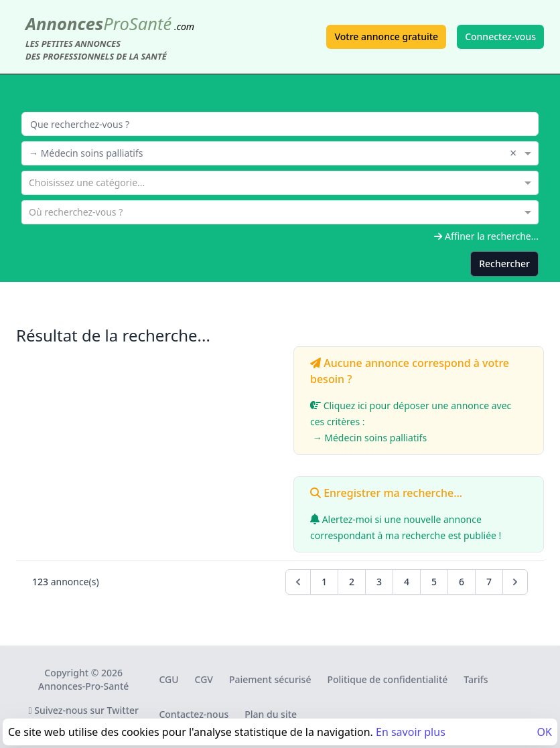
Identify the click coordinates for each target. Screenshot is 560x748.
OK (545, 732)
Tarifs (476, 679)
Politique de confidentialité (387, 679)
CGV (204, 679)
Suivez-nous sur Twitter (83, 710)
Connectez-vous (500, 36)
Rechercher (504, 264)
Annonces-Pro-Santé (83, 686)
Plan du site (271, 714)
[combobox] (280, 152)
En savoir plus (411, 732)
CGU (168, 679)
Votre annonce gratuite (386, 36)
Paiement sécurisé (270, 679)
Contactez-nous (194, 714)
